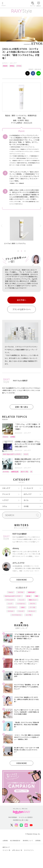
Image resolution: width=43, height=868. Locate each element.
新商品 (12, 66)
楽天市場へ (22, 300)
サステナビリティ (29, 850)
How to (5, 437)
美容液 (5, 66)
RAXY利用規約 (13, 817)
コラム (5, 506)
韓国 (37, 596)
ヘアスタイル (21, 604)
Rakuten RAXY (12, 4)
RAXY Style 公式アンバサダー (12, 454)
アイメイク (6, 494)
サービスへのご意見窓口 (26, 817)
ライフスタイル (16, 615)
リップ (10, 604)
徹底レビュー (33, 600)
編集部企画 (15, 472)
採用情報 (38, 841)
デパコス (11, 611)
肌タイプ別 (24, 472)
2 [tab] (22, 251)
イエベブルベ (12, 607)
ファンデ (21, 611)
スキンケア (13, 63)
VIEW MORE (22, 580)
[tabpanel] (22, 233)
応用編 (13, 437)
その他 (26, 506)
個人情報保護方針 (15, 841)
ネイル (26, 500)
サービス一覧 (6, 850)
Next (41, 226)
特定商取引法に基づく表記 (21, 820)
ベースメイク (28, 488)
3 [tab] (25, 251)
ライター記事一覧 (22, 397)
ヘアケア (5, 500)
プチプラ (32, 604)
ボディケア (28, 494)
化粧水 (23, 607)
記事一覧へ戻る (22, 407)
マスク (26, 454)
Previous (2, 226)
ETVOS (19, 66)
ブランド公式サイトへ (22, 309)
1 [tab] (18, 251)
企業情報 (5, 841)
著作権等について (28, 841)
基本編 (28, 596)
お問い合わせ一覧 (17, 850)
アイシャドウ (10, 600)
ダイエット (32, 611)
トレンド (21, 600)
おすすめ (6, 472)
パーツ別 (32, 607)
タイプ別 (29, 615)
